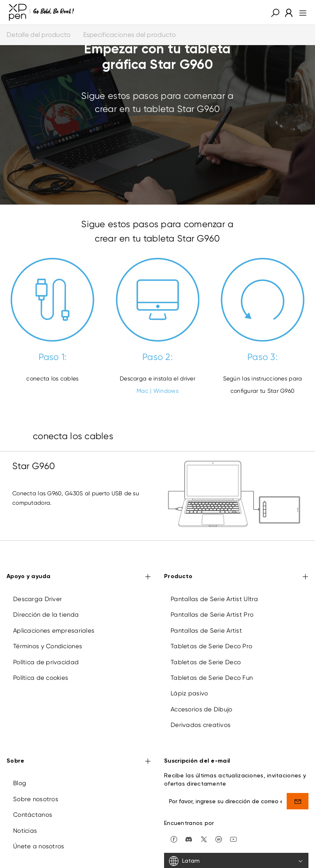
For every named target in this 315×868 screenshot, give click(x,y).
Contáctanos (33, 815)
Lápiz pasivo (189, 693)
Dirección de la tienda (46, 615)
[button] (275, 12)
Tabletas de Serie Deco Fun (212, 678)
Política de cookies (41, 678)
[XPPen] (41, 12)
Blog (20, 783)
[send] (298, 801)
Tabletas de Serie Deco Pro (211, 646)
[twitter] (204, 838)
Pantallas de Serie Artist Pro (212, 615)
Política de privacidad (46, 662)
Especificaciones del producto (130, 35)
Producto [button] (236, 577)
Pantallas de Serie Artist (206, 631)
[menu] (300, 12)
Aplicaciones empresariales (54, 631)
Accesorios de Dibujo (202, 709)
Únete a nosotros (39, 846)
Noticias (25, 831)
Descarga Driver (38, 599)
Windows (166, 391)
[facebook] (174, 838)
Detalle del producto (39, 35)
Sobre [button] (79, 762)
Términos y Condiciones (48, 646)
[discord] (189, 838)
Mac (143, 391)
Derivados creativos (201, 725)
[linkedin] (219, 838)
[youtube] (233, 838)
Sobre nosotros (36, 799)
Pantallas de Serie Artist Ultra (215, 599)
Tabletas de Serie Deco (206, 662)
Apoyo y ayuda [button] (79, 577)
